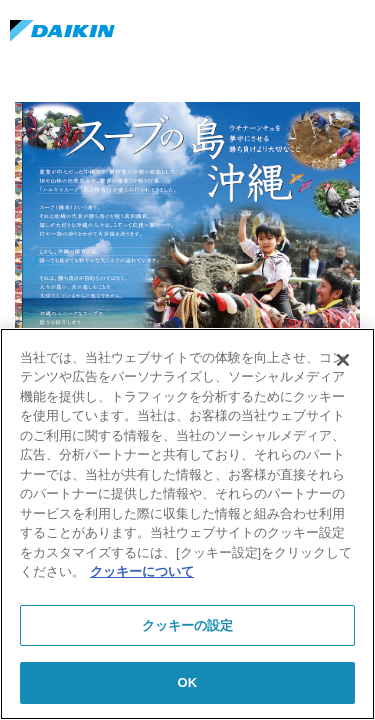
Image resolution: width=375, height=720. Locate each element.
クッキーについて (142, 571)
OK (188, 682)
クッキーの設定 (188, 625)
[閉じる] (343, 360)
